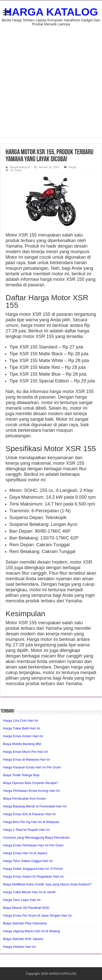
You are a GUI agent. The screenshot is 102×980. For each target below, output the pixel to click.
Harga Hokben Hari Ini (19, 947)
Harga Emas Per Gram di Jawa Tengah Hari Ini (37, 915)
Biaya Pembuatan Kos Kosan (24, 798)
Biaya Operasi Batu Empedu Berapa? (30, 783)
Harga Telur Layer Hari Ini (22, 900)
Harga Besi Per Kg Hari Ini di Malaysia (31, 822)
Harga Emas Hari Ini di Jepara (25, 853)
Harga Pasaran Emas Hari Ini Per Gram (32, 767)
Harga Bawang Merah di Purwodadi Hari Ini (35, 806)
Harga (72, 167)
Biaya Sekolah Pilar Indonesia (25, 923)
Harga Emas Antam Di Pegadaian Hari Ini (33, 876)
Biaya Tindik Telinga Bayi (21, 775)
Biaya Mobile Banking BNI (22, 744)
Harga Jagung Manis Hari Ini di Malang (32, 931)
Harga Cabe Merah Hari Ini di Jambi (29, 892)
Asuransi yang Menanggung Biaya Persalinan (36, 837)
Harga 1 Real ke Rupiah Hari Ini (26, 830)
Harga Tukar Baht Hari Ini (22, 728)
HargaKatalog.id (20, 167)
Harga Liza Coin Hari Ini (21, 720)
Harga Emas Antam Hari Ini (23, 736)
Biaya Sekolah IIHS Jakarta (23, 939)
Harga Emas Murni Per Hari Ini (25, 752)
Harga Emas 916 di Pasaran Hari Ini (29, 814)
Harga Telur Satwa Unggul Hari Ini (28, 861)
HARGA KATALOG (51, 12)
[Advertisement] (51, 79)
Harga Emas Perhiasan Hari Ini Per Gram (33, 845)
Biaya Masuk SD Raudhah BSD (26, 908)
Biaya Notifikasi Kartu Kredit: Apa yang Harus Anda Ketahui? (47, 884)
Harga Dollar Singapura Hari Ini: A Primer (33, 869)
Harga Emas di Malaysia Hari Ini (27, 759)
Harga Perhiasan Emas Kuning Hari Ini (31, 791)
